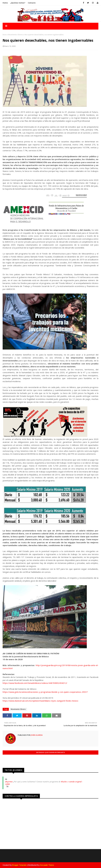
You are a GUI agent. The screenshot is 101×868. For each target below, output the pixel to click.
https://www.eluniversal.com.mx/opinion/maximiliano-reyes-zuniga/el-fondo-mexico (40, 701)
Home (5, 3)
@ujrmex (9, 782)
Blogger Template (19, 865)
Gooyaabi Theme (47, 865)
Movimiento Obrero (16, 35)
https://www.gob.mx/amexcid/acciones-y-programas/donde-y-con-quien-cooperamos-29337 (45, 692)
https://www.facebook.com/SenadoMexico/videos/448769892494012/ (35, 683)
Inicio (5, 35)
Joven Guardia (36, 735)
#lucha (64, 782)
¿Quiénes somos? (18, 3)
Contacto (32, 3)
